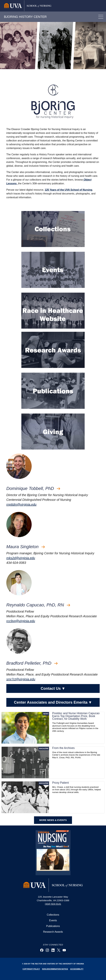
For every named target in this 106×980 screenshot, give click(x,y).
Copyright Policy (31, 969)
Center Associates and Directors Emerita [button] (53, 702)
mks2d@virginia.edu (21, 558)
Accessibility (77, 969)
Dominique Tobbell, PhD (33, 488)
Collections (53, 915)
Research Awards (53, 932)
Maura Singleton (26, 547)
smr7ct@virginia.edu (21, 679)
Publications (53, 926)
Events (53, 920)
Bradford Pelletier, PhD (32, 663)
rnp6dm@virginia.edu (21, 504)
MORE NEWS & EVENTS (53, 820)
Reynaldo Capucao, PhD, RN (38, 605)
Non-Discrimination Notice (55, 969)
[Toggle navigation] (101, 17)
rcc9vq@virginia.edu (21, 621)
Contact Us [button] (53, 688)
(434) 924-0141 (53, 904)
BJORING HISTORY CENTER (25, 17)
